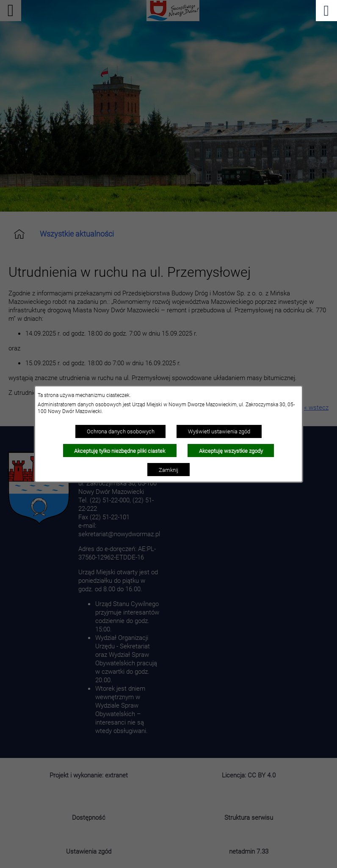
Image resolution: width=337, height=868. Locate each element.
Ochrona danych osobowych (121, 431)
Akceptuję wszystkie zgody (231, 451)
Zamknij (168, 470)
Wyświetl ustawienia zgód (219, 431)
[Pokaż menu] (326, 11)
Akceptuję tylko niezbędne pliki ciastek (120, 451)
